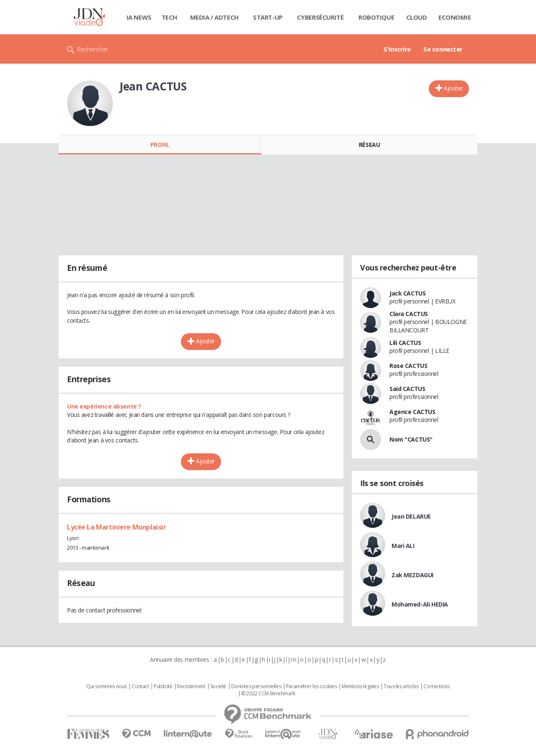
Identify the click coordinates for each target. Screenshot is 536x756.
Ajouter (453, 88)
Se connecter (443, 49)
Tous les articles (401, 687)
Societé (218, 687)
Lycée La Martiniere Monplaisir (116, 527)
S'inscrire (397, 49)
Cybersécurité (320, 17)
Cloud (417, 17)
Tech (169, 17)
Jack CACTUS (407, 293)
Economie (455, 17)
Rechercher (92, 49)
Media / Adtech (214, 17)
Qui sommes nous (107, 687)
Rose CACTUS (408, 366)
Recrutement (191, 687)
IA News (139, 17)
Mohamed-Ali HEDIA (420, 604)
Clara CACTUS (409, 314)
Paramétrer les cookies (312, 687)
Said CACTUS (407, 389)
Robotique (376, 17)
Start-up (268, 17)
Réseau (369, 145)
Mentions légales (360, 687)
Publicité (163, 687)
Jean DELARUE (411, 516)
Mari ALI (403, 546)
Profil (160, 145)
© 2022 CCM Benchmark (268, 694)
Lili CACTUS (405, 343)
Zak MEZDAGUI (412, 575)
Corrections (436, 687)
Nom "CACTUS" (411, 439)
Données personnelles (256, 687)
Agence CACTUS (412, 412)
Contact (140, 687)
